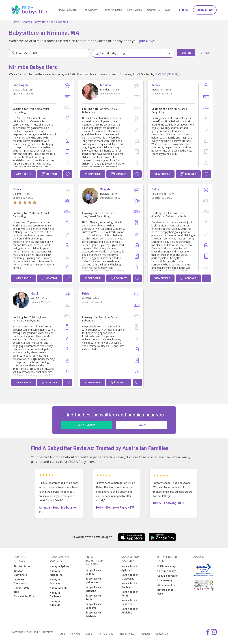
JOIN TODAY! (87, 425)
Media (89, 634)
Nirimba (63, 22)
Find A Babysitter (68, 10)
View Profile (23, 174)
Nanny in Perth (58, 588)
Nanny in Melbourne (56, 573)
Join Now (205, 10)
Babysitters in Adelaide (93, 614)
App (63, 634)
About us (145, 634)
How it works (135, 10)
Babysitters (41, 22)
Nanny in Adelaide (55, 603)
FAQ (167, 10)
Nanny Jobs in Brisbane (130, 585)
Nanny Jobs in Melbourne (130, 577)
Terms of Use (106, 634)
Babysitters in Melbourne (93, 581)
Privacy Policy (126, 634)
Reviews (75, 634)
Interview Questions (20, 581)
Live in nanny (165, 580)
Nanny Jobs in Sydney (130, 568)
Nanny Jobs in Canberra (130, 602)
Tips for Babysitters (20, 573)
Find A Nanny (90, 10)
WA (53, 22)
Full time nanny (166, 566)
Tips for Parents (23, 566)
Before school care (166, 592)
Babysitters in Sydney (93, 572)
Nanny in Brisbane (55, 581)
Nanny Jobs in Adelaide (130, 611)
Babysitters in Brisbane (93, 589)
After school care (168, 585)
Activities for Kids (24, 597)
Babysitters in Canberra (93, 606)
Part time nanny (166, 571)
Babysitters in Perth (93, 597)
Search (26, 22)
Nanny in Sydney (59, 566)
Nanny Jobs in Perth (130, 594)
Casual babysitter (168, 576)
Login (184, 10)
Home (15, 22)
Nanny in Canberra (55, 595)
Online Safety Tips (21, 590)
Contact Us (153, 10)
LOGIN (142, 425)
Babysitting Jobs (112, 10)
